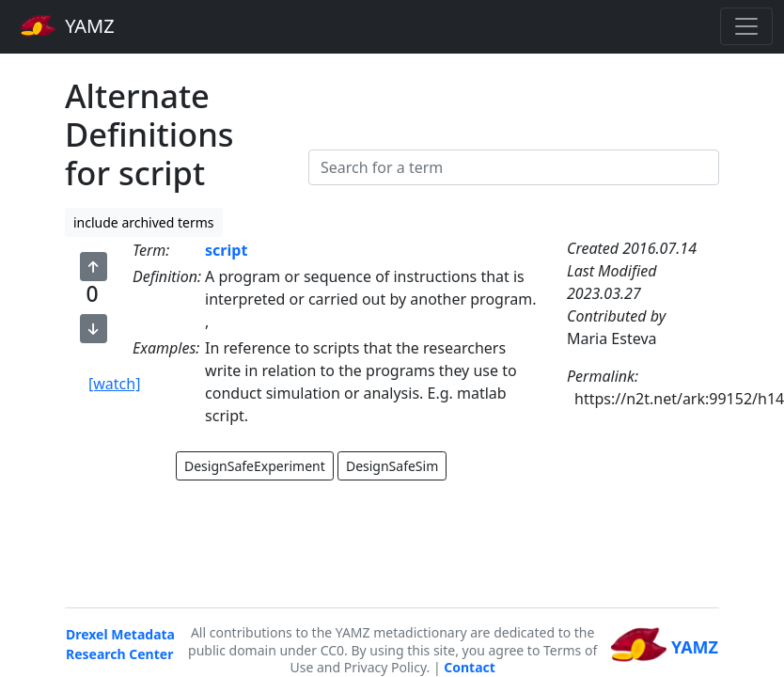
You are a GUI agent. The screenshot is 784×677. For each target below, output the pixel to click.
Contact (470, 667)
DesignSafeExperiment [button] (255, 466)
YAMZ (67, 25)
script (226, 250)
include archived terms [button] (144, 222)
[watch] (114, 384)
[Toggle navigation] (746, 26)
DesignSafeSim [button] (392, 466)
